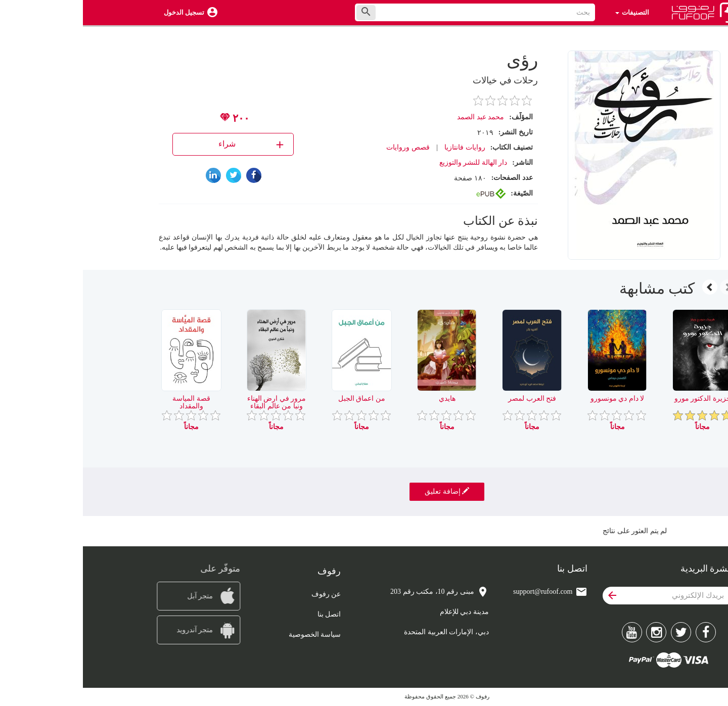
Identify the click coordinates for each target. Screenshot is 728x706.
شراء (169, 144)
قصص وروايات (325, 147)
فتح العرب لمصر (449, 398)
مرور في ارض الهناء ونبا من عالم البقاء (194, 402)
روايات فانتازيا (382, 147)
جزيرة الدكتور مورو (620, 398)
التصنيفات (549, 12)
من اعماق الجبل (279, 398)
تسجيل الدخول (101, 12)
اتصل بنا (246, 614)
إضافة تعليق (364, 491)
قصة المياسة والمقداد (108, 402)
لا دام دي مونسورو (535, 398)
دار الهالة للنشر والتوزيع (391, 162)
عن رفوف (243, 594)
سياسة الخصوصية (232, 634)
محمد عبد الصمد (398, 117)
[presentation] (645, 287)
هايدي (364, 398)
